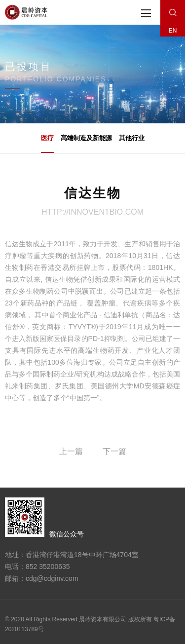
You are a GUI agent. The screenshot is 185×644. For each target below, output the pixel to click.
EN (173, 31)
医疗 (47, 144)
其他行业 (132, 138)
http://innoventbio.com (92, 212)
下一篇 (114, 451)
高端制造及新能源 (86, 138)
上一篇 (71, 451)
